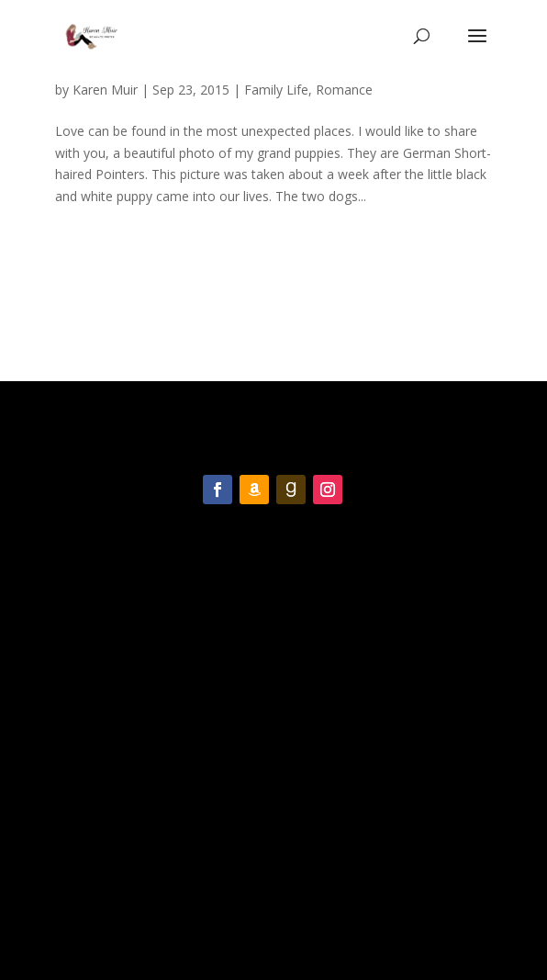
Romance (344, 90)
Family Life (276, 90)
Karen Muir (105, 90)
